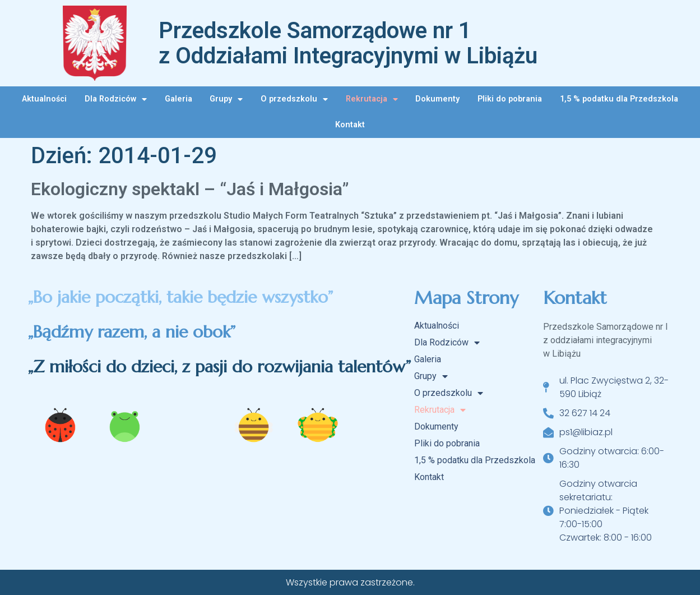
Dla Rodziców (116, 99)
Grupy (226, 99)
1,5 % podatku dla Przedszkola (619, 99)
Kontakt (350, 125)
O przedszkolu (294, 99)
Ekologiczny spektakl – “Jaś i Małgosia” (190, 189)
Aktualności (44, 99)
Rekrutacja (372, 99)
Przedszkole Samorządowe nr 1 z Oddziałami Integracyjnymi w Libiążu (348, 43)
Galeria (179, 99)
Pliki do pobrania (510, 99)
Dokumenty (437, 99)
